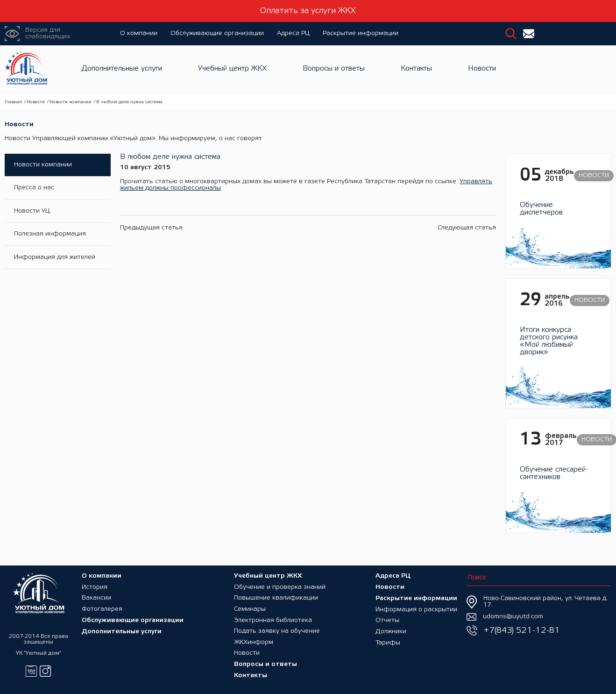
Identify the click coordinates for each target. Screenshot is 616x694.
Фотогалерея (102, 608)
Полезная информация (50, 235)
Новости (482, 69)
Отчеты (387, 619)
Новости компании (71, 102)
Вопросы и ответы (334, 69)
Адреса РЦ (293, 33)
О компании (139, 33)
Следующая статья (467, 228)
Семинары (250, 608)
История (95, 586)
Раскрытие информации (361, 33)
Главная (13, 102)
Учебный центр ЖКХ (232, 69)
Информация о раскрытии (416, 608)
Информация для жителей (55, 258)
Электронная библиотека (273, 619)
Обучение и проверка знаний (280, 586)
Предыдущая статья (151, 228)
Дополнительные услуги (122, 69)
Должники (391, 631)
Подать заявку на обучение (277, 631)
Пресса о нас (34, 188)
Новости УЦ (32, 211)
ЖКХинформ (254, 642)
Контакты (416, 69)
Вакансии (96, 597)
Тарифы (388, 642)
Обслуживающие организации (217, 33)
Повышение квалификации (276, 597)
